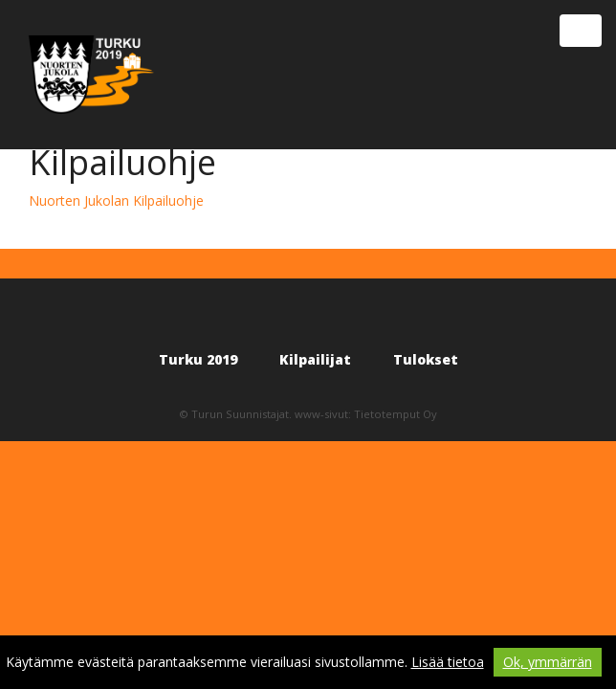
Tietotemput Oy (396, 414)
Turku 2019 (198, 359)
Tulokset (426, 359)
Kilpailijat (315, 359)
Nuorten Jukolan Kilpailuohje (116, 200)
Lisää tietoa (448, 662)
